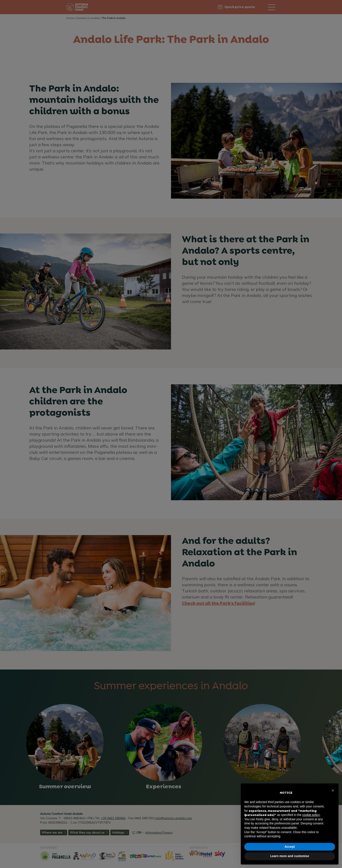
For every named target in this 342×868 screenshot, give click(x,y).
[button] (333, 790)
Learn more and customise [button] (290, 856)
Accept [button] (290, 847)
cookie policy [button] (311, 815)
